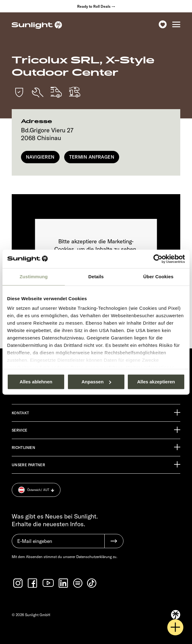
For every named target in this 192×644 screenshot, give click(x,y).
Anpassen (96, 382)
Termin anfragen (92, 157)
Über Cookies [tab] (158, 277)
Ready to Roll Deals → (96, 6)
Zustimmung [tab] (34, 277)
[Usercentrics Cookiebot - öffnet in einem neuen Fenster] (158, 259)
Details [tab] (96, 277)
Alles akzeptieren (156, 382)
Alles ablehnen (36, 382)
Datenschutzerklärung (94, 557)
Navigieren (40, 157)
